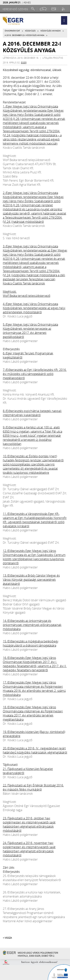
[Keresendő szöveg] (16, 9)
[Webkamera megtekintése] (54, 9)
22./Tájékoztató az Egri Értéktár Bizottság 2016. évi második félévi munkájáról (33, 787)
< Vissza (7, 938)
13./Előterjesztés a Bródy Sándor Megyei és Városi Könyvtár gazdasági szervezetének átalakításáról (31, 580)
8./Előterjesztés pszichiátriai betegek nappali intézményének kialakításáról (32, 413)
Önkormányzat (12, 31)
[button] (64, 20)
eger (24, 62)
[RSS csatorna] (64, 9)
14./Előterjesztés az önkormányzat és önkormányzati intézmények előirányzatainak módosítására (32, 625)
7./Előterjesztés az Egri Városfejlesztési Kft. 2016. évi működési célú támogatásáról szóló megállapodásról (35, 374)
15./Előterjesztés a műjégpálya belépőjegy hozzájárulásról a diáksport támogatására (31, 643)
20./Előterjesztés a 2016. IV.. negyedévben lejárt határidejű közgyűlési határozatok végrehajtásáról (35, 750)
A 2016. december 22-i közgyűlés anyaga (24, 35)
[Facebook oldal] (43, 9)
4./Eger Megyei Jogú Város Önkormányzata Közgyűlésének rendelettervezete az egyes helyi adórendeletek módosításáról (34, 308)
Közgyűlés (30, 31)
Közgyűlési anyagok (51, 31)
